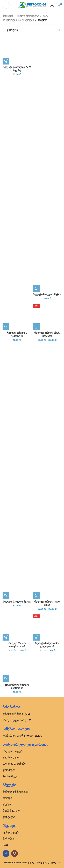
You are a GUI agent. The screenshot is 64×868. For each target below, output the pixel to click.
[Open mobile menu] (6, 5)
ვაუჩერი (8, 804)
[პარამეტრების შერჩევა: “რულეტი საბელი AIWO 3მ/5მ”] (36, 596)
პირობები (9, 838)
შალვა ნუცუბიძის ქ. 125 (17, 720)
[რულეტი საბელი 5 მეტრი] (17, 471)
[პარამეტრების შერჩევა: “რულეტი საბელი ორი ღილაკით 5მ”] (36, 637)
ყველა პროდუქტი (28, 16)
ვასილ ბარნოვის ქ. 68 (17, 714)
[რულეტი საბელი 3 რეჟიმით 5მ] (17, 316)
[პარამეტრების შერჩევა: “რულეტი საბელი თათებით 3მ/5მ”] (6, 637)
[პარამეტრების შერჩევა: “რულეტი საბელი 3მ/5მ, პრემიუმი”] (36, 327)
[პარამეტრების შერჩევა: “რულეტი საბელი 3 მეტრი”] (36, 288)
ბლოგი (7, 798)
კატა (46, 16)
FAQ (5, 845)
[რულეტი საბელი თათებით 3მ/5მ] (17, 626)
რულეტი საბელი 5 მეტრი (17, 602)
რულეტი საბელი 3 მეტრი (47, 294)
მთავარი (8, 16)
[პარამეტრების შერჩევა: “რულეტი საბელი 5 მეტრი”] (6, 596)
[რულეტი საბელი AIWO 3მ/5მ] (47, 471)
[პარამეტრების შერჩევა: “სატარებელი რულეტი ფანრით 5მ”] (6, 679)
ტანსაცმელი (10, 776)
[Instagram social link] (15, 853)
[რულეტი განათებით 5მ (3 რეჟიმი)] (17, 50)
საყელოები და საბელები (18, 20)
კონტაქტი (9, 817)
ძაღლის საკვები (13, 751)
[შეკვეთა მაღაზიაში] (59, 30)
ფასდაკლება (11, 832)
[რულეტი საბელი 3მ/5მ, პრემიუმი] (47, 316)
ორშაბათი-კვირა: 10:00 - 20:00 (22, 736)
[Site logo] (32, 5)
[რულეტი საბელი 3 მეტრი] (47, 164)
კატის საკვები (11, 757)
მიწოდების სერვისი (15, 792)
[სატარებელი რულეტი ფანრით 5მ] (17, 668)
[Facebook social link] (6, 853)
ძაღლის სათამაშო (15, 764)
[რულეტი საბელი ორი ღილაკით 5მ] (47, 626)
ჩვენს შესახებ (11, 810)
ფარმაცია (9, 770)
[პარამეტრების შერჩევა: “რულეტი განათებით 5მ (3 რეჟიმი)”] (6, 61)
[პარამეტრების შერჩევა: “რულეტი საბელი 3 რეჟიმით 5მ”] (6, 327)
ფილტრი (12, 30)
